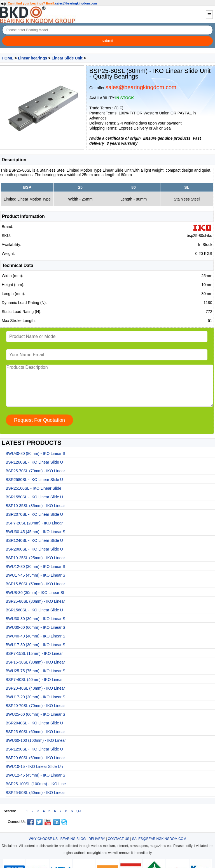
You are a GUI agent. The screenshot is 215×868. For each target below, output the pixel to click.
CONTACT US (119, 839)
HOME (8, 58)
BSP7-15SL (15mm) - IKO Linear (34, 653)
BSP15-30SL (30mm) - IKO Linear (35, 662)
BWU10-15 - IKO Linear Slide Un (34, 766)
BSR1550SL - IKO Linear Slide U (34, 497)
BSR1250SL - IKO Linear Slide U (34, 749)
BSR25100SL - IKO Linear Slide (33, 488)
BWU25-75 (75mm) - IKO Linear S (35, 671)
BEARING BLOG (73, 839)
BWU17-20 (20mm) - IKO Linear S (35, 697)
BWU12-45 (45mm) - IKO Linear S (35, 775)
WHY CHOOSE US (43, 839)
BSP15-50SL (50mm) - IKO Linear (35, 584)
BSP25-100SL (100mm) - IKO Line (36, 784)
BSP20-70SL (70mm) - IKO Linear (35, 706)
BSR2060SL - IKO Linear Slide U (34, 549)
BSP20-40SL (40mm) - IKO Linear (35, 688)
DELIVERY (97, 839)
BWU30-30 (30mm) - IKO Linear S (35, 619)
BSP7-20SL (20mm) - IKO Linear (34, 523)
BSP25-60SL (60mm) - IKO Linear (35, 732)
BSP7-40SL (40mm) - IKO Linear (34, 680)
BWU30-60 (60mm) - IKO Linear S (35, 627)
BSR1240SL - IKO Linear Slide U (34, 540)
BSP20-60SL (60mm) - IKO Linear (35, 758)
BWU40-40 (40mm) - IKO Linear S (35, 636)
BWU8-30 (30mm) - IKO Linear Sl (35, 593)
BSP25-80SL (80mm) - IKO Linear (35, 601)
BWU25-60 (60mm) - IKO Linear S (35, 714)
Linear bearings (32, 58)
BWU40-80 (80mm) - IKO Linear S (35, 453)
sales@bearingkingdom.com (76, 3)
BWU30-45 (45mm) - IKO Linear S (35, 532)
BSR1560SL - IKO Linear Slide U (34, 610)
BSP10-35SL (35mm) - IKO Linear (35, 506)
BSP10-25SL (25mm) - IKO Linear (35, 558)
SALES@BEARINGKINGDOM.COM (159, 839)
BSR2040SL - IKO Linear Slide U (34, 723)
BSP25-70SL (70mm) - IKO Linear (35, 471)
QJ (79, 811)
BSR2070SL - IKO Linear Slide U (34, 514)
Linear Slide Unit (67, 58)
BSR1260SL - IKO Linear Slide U (34, 462)
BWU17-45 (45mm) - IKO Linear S (35, 575)
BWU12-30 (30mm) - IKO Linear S (35, 567)
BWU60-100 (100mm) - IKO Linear (36, 740)
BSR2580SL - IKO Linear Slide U (34, 480)
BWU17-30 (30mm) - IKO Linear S (35, 645)
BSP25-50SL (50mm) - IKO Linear (35, 793)
